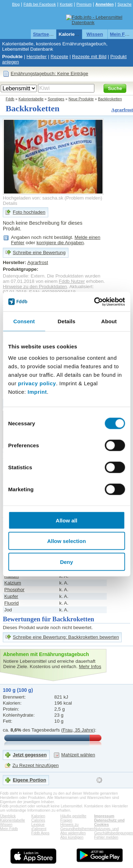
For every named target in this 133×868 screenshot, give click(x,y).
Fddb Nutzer (72, 281)
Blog (16, 4)
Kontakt (66, 4)
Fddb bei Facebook (40, 4)
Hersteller (37, 57)
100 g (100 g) (18, 690)
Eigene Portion (29, 780)
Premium (84, 4)
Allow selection (66, 541)
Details (10, 203)
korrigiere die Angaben (60, 243)
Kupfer (11, 596)
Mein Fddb (9, 829)
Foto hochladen (29, 212)
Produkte (12, 57)
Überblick (8, 816)
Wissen (95, 34)
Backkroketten (110, 99)
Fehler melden (106, 837)
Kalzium (13, 583)
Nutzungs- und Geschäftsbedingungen (113, 831)
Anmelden (105, 4)
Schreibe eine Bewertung (39, 253)
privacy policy (37, 383)
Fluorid (12, 603)
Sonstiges (56, 99)
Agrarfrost (122, 110)
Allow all (66, 520)
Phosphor (14, 590)
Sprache (124, 4)
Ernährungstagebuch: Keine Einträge (49, 74)
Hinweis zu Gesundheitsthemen (77, 827)
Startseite (44, 34)
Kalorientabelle (76, 34)
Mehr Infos (90, 667)
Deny (66, 562)
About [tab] (109, 321)
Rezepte (60, 57)
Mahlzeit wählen (78, 755)
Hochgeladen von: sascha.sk (33, 198)
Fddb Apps (40, 833)
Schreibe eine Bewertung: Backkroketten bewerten (66, 637)
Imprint (37, 391)
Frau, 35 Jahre (78, 730)
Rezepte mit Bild (89, 57)
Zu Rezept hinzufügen (35, 765)
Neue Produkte (81, 99)
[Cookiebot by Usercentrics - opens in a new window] (95, 302)
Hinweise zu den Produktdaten (35, 287)
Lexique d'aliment (39, 827)
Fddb (10, 99)
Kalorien (38, 816)
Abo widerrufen (73, 833)
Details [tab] (67, 321)
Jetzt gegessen (30, 755)
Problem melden (84, 198)
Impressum (104, 816)
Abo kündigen (72, 837)
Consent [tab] (24, 321)
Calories (38, 820)
